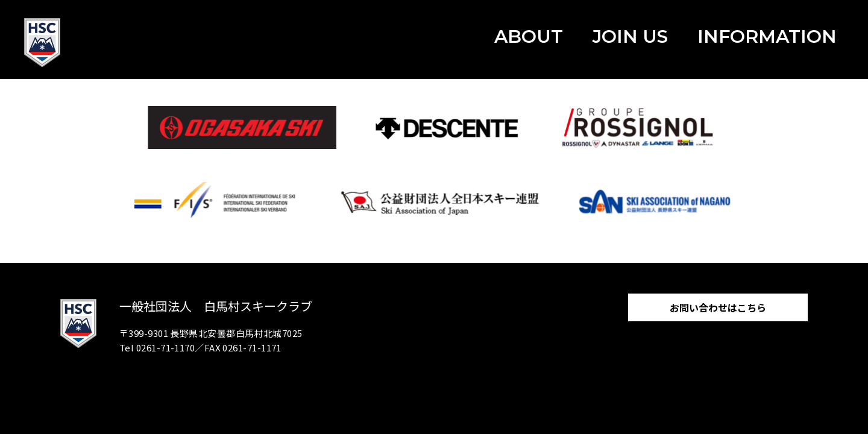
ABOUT (529, 36)
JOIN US (630, 36)
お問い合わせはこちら (718, 307)
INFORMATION (767, 36)
